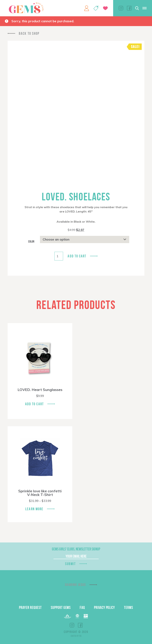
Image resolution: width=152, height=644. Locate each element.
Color (31, 241)
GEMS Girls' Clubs (26, 8)
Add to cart (77, 256)
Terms (129, 607)
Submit (70, 564)
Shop (96, 8)
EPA (86, 616)
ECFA (77, 616)
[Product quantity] (59, 256)
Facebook (129, 8)
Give (105, 8)
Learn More (34, 509)
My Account (87, 8)
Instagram (121, 8)
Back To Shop (29, 33)
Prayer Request (30, 607)
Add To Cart (34, 404)
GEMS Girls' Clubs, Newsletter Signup (76, 549)
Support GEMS (61, 607)
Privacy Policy (104, 607)
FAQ (82, 607)
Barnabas (68, 616)
